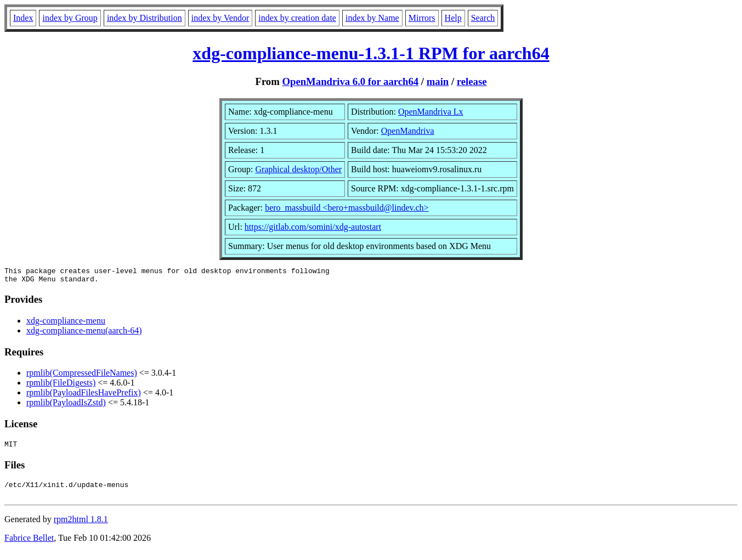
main (438, 81)
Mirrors (422, 18)
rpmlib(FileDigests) (61, 386)
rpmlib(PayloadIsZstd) (66, 406)
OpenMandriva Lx (431, 112)
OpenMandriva (408, 131)
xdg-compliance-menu (66, 324)
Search (483, 18)
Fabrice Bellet (29, 546)
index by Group (70, 18)
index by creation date (297, 18)
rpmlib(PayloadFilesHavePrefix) (84, 396)
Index (23, 18)
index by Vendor (220, 18)
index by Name (372, 18)
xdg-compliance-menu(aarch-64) (84, 334)
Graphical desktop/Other (298, 169)
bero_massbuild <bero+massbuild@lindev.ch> (347, 208)
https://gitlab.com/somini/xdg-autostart (313, 227)
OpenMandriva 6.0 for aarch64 (350, 81)
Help (453, 18)
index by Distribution (145, 18)
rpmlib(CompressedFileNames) (82, 376)
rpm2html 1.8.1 (81, 527)
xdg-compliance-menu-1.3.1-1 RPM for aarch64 (371, 53)
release (472, 81)
